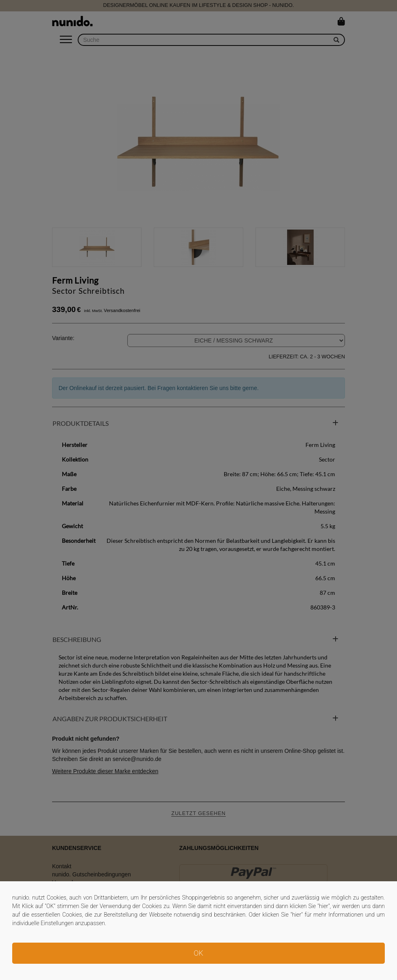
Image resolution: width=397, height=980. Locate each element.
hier (324, 906)
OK (198, 953)
